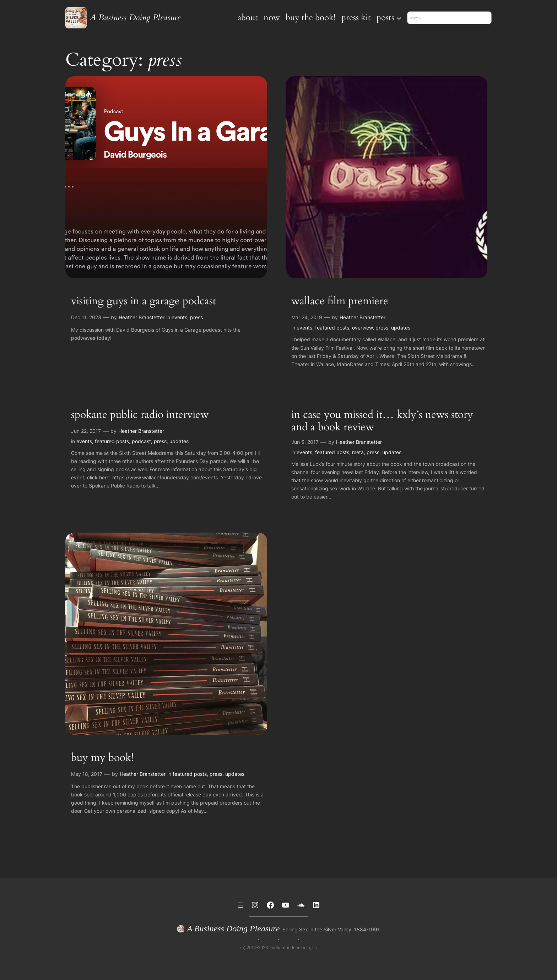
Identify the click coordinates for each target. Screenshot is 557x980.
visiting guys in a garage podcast (144, 301)
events (179, 317)
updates (401, 328)
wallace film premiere (340, 301)
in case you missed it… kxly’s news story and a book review (382, 421)
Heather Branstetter (142, 317)
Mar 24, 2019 (307, 317)
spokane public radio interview (140, 415)
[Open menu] (241, 905)
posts (385, 18)
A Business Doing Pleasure (135, 18)
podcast (141, 441)
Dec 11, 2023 (86, 317)
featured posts (332, 328)
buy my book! (102, 758)
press (196, 317)
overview (362, 328)
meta (358, 452)
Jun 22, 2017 (86, 431)
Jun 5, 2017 (305, 442)
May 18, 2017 (87, 774)
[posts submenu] (399, 18)
